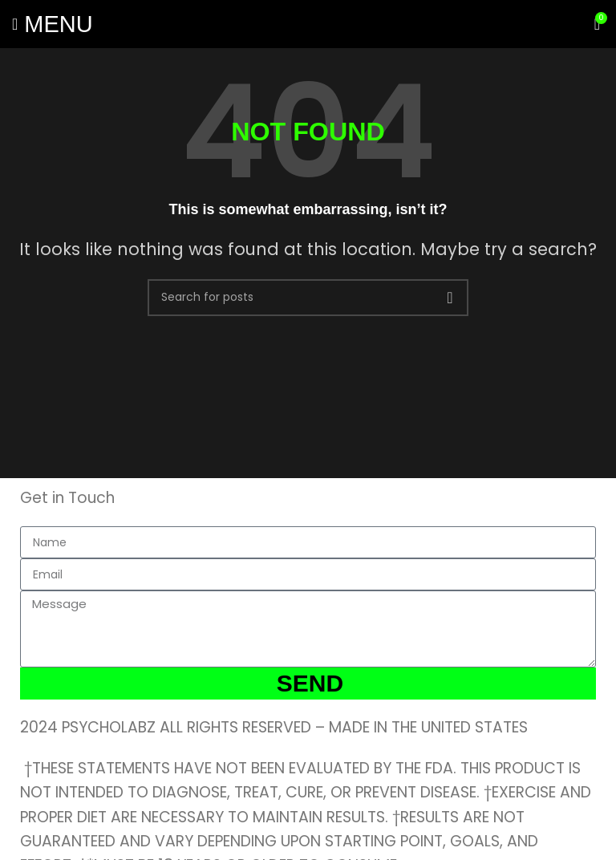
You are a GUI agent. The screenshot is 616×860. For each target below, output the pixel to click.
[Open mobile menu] (53, 24)
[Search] (308, 298)
